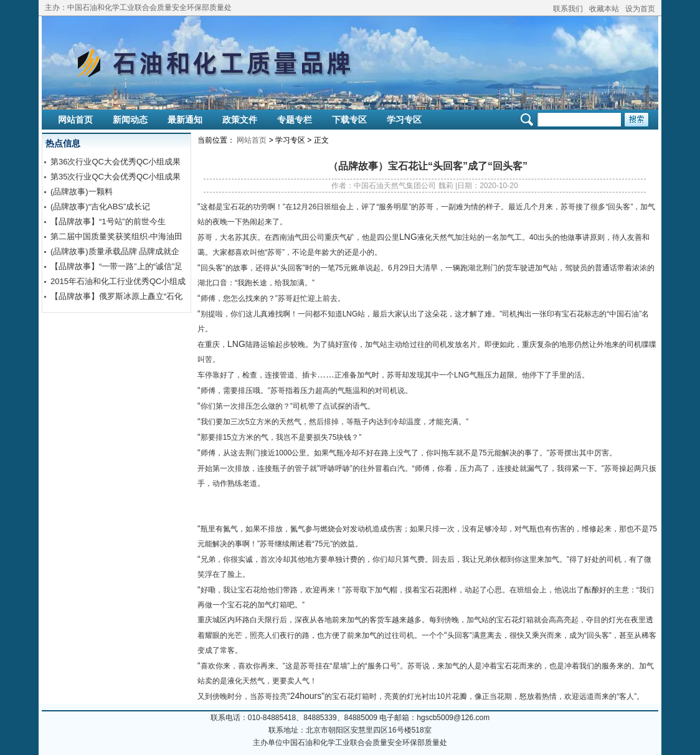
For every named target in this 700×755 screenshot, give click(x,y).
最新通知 (185, 120)
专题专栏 (295, 120)
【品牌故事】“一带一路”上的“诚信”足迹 (116, 268)
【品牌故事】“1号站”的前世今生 (108, 221)
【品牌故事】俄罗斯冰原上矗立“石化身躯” (116, 298)
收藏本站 (604, 9)
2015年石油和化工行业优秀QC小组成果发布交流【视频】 (118, 283)
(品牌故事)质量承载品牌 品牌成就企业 (115, 253)
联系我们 (568, 9)
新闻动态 (130, 120)
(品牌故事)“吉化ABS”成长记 (100, 207)
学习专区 (404, 120)
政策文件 (240, 120)
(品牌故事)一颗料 (82, 192)
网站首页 (75, 120)
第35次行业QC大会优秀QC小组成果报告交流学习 (116, 178)
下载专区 (349, 120)
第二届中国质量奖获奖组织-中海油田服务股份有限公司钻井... (116, 238)
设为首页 (640, 9)
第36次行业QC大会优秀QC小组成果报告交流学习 (116, 163)
